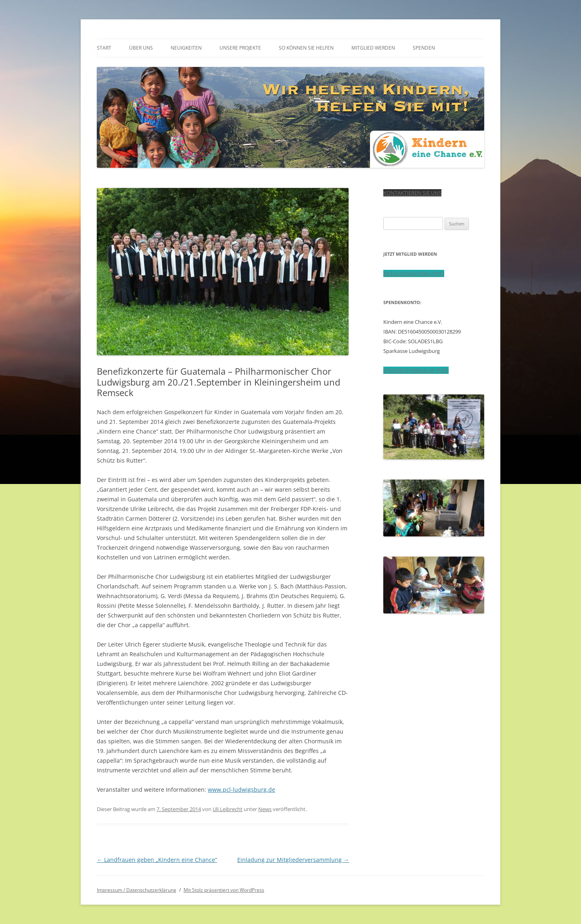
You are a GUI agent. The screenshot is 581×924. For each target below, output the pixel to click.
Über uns (141, 48)
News (265, 809)
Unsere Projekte (240, 48)
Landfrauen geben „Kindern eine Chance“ (157, 860)
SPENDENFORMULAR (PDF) (416, 370)
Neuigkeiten (186, 48)
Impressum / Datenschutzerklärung (137, 890)
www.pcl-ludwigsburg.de (241, 789)
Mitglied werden (373, 48)
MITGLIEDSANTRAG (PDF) (414, 273)
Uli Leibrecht (228, 809)
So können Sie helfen (306, 48)
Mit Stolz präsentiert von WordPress (224, 890)
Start (104, 48)
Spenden (424, 48)
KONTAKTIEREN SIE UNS (412, 193)
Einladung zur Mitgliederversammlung (293, 860)
